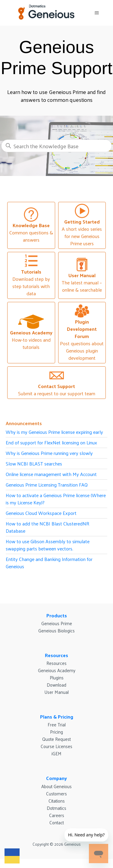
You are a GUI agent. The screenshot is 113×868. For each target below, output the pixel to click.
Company (56, 778)
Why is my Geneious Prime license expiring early (54, 432)
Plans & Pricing (57, 717)
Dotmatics (56, 808)
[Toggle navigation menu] (97, 13)
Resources (56, 655)
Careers (57, 815)
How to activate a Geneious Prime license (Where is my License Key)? (56, 499)
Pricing (56, 732)
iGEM (56, 753)
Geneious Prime (57, 623)
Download (56, 685)
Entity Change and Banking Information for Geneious (49, 563)
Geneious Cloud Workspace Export (41, 513)
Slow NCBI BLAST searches (34, 464)
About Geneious (56, 786)
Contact (57, 822)
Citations (57, 801)
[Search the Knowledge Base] (57, 146)
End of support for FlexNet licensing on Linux (51, 442)
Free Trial (57, 724)
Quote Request (56, 739)
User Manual (56, 692)
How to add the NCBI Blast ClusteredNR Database (48, 527)
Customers (56, 793)
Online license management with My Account (51, 474)
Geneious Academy (57, 670)
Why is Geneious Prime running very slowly (49, 453)
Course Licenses (56, 746)
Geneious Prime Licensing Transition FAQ (47, 485)
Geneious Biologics (56, 630)
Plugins (57, 677)
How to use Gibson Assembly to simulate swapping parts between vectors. (48, 545)
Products (57, 615)
